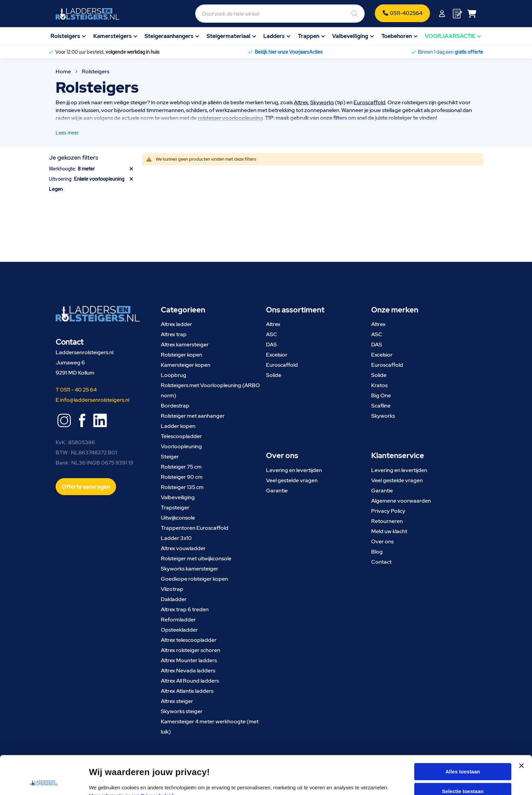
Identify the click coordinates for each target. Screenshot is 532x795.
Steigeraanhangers (169, 36)
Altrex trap (174, 334)
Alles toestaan (463, 735)
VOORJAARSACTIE (450, 36)
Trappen (309, 36)
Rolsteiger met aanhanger (193, 416)
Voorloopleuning (181, 446)
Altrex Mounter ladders (189, 660)
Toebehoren (397, 36)
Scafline (381, 406)
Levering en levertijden (294, 470)
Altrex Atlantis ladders (187, 691)
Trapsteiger (175, 508)
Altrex (301, 102)
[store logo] (88, 14)
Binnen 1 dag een (451, 52)
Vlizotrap (172, 589)
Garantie (277, 491)
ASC (272, 334)
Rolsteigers (65, 36)
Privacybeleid (157, 760)
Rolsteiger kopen (182, 355)
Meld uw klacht (389, 531)
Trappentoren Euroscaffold (195, 528)
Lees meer (67, 133)
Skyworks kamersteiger (189, 569)
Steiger (170, 457)
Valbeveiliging (350, 36)
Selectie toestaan (463, 755)
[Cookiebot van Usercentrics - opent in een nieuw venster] (44, 782)
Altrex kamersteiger (185, 345)
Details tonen (365, 782)
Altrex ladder (176, 324)
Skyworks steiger (182, 711)
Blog (377, 552)
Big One (381, 395)
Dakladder (174, 599)
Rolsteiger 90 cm (182, 477)
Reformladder (178, 620)
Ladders (274, 36)
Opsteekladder (179, 630)
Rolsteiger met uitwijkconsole (196, 558)
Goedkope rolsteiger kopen (194, 579)
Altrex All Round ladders (190, 681)
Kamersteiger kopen (186, 365)
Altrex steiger (177, 701)
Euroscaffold (369, 102)
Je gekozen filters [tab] (73, 157)
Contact (381, 562)
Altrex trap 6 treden (185, 609)
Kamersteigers (112, 36)
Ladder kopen (178, 426)
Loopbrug (174, 375)
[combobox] (280, 14)
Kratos (379, 385)
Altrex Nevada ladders (188, 671)
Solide (274, 375)
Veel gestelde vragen (292, 480)
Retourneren (387, 521)
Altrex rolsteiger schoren (191, 650)
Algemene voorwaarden (401, 501)
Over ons (382, 541)
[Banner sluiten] (521, 736)
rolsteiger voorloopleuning (230, 118)
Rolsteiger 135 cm (182, 487)
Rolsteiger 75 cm (181, 467)
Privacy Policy (388, 511)
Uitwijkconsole (178, 518)
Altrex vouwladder (183, 548)
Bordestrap (175, 406)
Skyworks (322, 102)
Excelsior (277, 355)
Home (64, 71)
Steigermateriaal (229, 36)
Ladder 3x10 (176, 538)
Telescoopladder (181, 436)
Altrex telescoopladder (189, 640)
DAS (271, 345)
